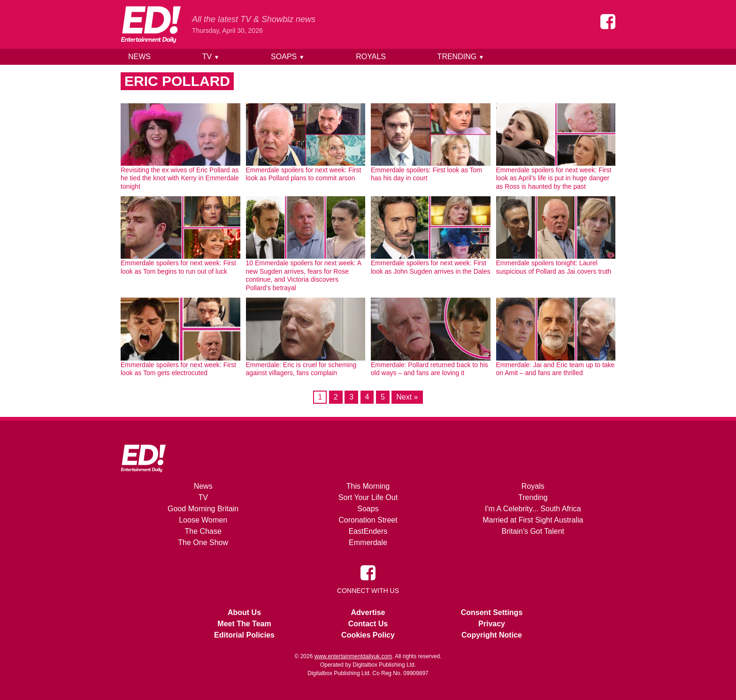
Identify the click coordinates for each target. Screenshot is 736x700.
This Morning (368, 486)
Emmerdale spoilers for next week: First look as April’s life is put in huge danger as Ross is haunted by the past (554, 178)
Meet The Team (244, 624)
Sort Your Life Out (368, 497)
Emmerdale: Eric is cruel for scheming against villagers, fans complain (301, 369)
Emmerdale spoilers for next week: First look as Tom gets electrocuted (178, 369)
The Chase (203, 531)
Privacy (492, 624)
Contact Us (368, 624)
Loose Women (203, 520)
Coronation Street (368, 520)
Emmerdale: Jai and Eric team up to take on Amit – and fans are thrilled (556, 369)
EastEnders (368, 531)
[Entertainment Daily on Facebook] (608, 22)
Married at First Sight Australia (533, 520)
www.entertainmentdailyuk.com (353, 656)
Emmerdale (368, 542)
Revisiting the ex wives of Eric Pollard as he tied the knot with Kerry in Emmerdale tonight (180, 178)
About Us (244, 612)
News (139, 57)
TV (211, 57)
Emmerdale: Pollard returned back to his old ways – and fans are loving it (429, 369)
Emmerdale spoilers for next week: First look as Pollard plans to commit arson (304, 174)
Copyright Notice (492, 635)
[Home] (151, 24)
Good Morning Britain (203, 509)
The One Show (203, 542)
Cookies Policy (368, 635)
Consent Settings (492, 612)
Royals (371, 57)
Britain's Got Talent (533, 531)
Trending (461, 57)
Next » (407, 397)
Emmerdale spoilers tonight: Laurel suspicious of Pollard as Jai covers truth (554, 267)
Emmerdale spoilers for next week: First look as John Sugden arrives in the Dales (430, 267)
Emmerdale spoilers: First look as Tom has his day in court (426, 174)
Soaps (287, 57)
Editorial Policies (244, 635)
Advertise (368, 612)
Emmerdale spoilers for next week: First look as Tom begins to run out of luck (178, 267)
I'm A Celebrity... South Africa (533, 509)
